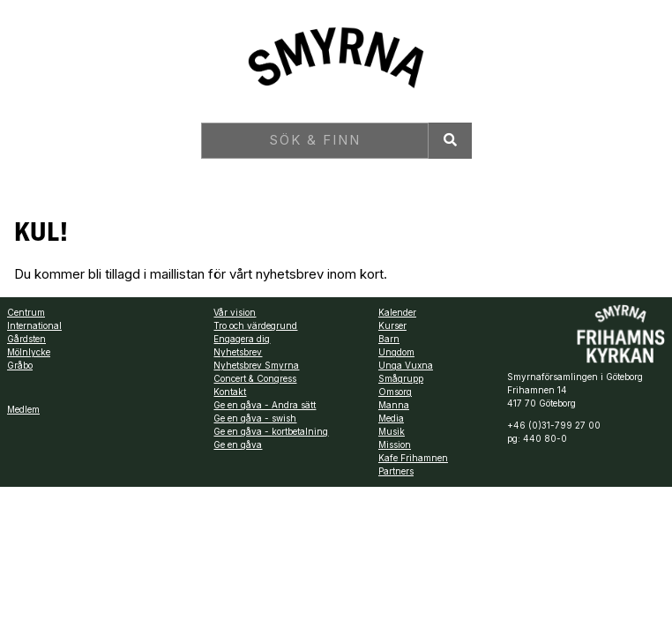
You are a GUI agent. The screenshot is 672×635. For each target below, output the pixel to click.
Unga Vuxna (406, 365)
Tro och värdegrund (255, 325)
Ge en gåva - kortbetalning (271, 431)
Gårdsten (26, 339)
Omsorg (395, 392)
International (34, 325)
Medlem (23, 409)
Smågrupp (401, 378)
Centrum (26, 312)
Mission (395, 444)
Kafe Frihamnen (413, 458)
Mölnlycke (29, 352)
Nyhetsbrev (238, 352)
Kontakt (230, 392)
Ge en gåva (238, 444)
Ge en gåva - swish (255, 418)
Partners (396, 471)
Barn (389, 339)
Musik (392, 431)
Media (391, 418)
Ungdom (396, 352)
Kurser (392, 325)
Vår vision (235, 312)
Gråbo (20, 365)
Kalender (397, 312)
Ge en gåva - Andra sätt (265, 405)
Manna (394, 405)
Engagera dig (242, 339)
